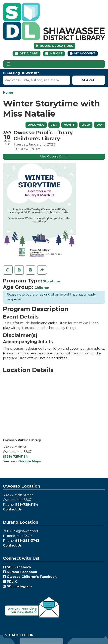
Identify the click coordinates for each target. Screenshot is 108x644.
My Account (83, 53)
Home (8, 93)
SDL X (10, 582)
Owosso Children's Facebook (30, 577)
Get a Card (27, 53)
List (54, 125)
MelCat (54, 53)
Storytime (51, 281)
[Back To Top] (54, 635)
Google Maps (30, 461)
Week (86, 125)
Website (32, 73)
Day (100, 125)
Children (42, 288)
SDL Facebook (17, 567)
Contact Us (12, 509)
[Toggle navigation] (8, 64)
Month (69, 125)
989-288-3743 (27, 541)
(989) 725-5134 (15, 457)
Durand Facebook (20, 572)
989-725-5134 (27, 505)
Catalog (13, 73)
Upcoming (36, 125)
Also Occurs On (54, 156)
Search (89, 80)
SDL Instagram (17, 586)
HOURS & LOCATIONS (56, 46)
